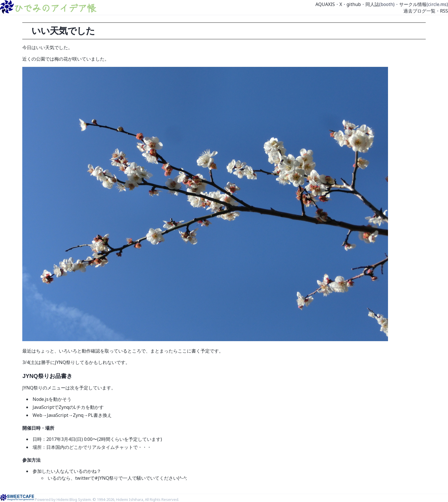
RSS (444, 11)
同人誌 (372, 4)
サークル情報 (413, 4)
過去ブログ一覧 (419, 11)
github (354, 4)
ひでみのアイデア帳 (55, 8)
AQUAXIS (325, 4)
